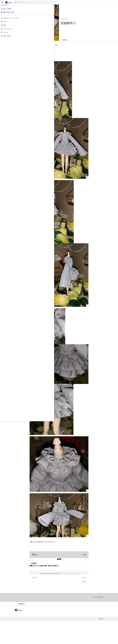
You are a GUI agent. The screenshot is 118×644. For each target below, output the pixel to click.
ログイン (60, 585)
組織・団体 (37, 635)
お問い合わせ (55, 642)
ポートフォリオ (52, 624)
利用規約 (27, 642)
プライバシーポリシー (40, 642)
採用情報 (48, 635)
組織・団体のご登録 (94, 635)
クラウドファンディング (63, 635)
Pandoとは (79, 635)
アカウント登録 (79, 585)
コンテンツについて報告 (70, 642)
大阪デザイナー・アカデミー (34, 624)
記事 (27, 635)
